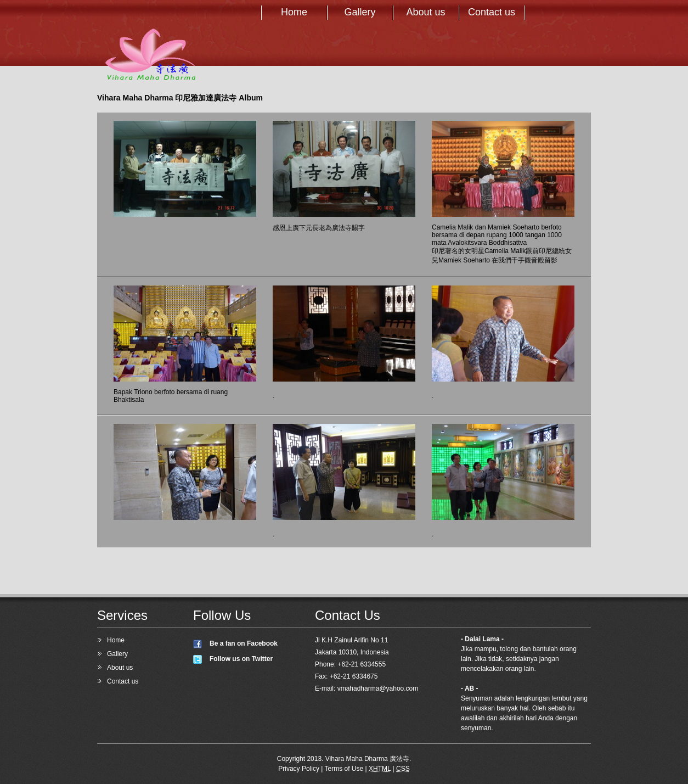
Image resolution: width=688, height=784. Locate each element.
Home (294, 12)
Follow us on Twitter (241, 659)
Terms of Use (344, 769)
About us (425, 12)
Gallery (360, 12)
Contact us (492, 12)
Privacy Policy (299, 769)
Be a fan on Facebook (244, 643)
